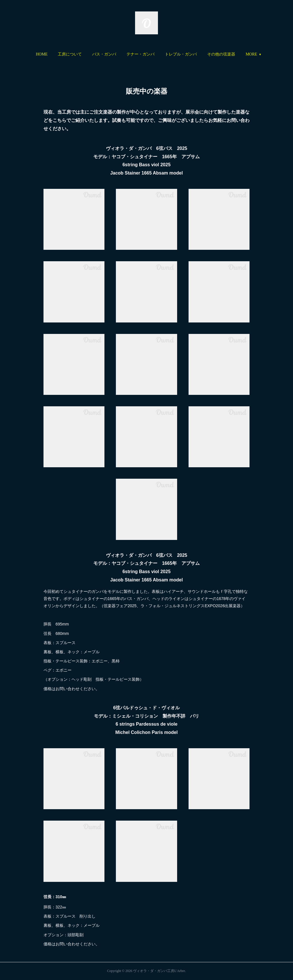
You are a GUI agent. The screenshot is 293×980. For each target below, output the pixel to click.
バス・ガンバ (123, 54)
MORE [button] (232, 54)
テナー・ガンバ (160, 54)
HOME (61, 54)
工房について (89, 54)
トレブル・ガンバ (200, 54)
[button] (61, 54)
